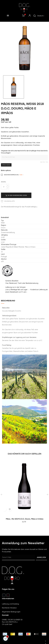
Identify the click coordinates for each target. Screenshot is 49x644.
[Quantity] (4, 187)
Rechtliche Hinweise (9, 608)
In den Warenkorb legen (16, 195)
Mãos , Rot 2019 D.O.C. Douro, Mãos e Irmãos (25, 519)
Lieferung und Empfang (10, 604)
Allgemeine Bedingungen (11, 612)
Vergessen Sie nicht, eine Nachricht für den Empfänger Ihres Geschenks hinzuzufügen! (24, 152)
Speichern (6, 165)
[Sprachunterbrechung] (41, 16)
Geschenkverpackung (12, 175)
